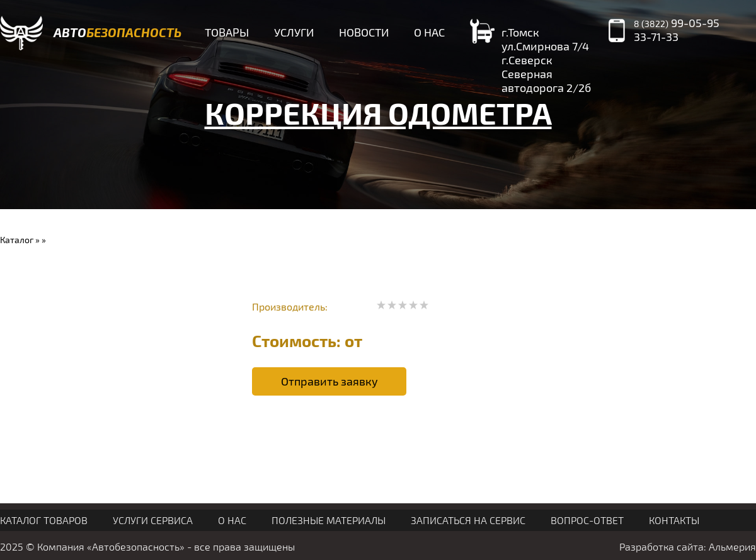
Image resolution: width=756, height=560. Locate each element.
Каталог (17, 240)
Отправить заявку (329, 381)
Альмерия (732, 546)
